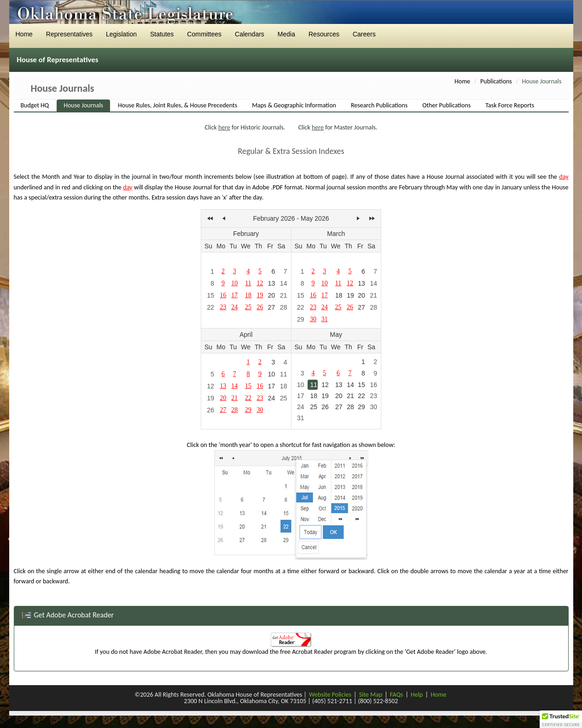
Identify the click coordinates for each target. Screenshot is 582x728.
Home (462, 81)
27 (272, 307)
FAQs (397, 695)
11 (284, 374)
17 (272, 386)
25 (284, 398)
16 (373, 385)
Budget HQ (35, 105)
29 (301, 319)
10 (272, 374)
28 (284, 307)
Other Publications (446, 105)
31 (301, 418)
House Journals (83, 105)
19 (350, 295)
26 (210, 410)
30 (373, 407)
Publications (496, 81)
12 (210, 386)
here (224, 127)
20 (272, 295)
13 (272, 283)
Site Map (371, 695)
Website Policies (330, 695)
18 (339, 295)
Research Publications (379, 105)
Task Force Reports (510, 105)
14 (284, 283)
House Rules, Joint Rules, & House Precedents (178, 105)
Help (417, 695)
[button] (561, 719)
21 (284, 295)
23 (373, 396)
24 (272, 398)
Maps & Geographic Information (294, 105)
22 (210, 307)
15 (210, 295)
